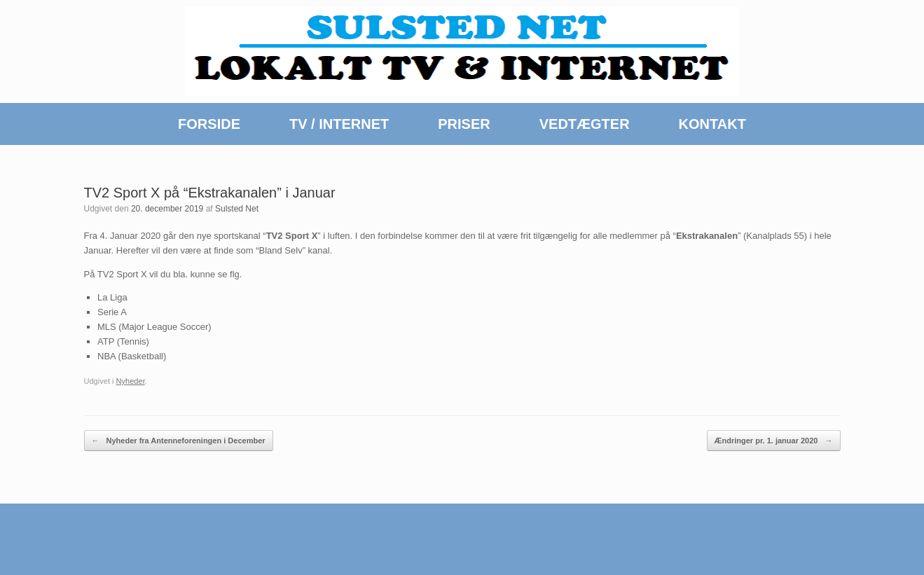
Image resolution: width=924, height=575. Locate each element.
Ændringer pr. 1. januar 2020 (774, 441)
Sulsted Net (237, 209)
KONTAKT (712, 124)
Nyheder (131, 381)
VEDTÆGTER (585, 124)
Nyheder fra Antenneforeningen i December (179, 441)
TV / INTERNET (339, 124)
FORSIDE (209, 124)
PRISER (464, 124)
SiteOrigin (457, 548)
